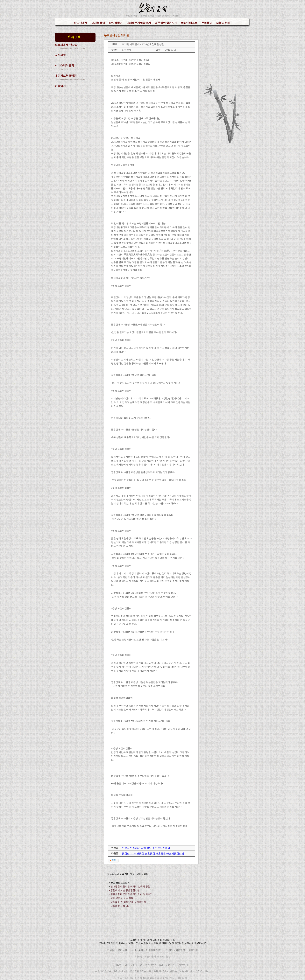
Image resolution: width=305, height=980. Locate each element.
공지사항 (60, 55)
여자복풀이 (98, 23)
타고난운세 (81, 23)
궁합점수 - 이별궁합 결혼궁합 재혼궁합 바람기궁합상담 (153, 854)
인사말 (111, 950)
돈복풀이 (207, 23)
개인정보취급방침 (66, 76)
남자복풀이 (116, 23)
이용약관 (60, 86)
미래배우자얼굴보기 (139, 23)
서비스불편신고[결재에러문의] (147, 950)
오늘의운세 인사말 (66, 45)
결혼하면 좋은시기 (166, 23)
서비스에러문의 (64, 65)
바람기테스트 (189, 23)
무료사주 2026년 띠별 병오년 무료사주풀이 (146, 848)
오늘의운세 (223, 23)
